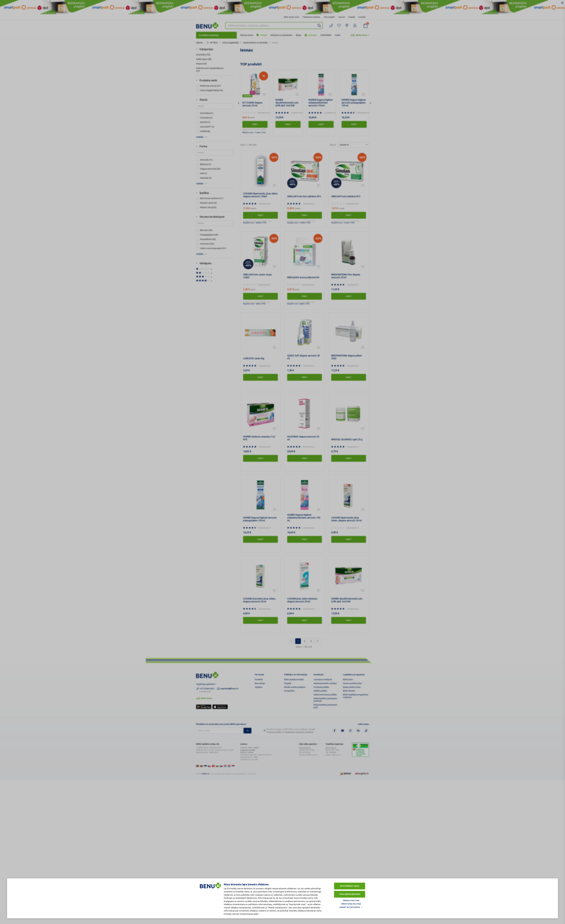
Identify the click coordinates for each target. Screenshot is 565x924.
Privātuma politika (351, 904)
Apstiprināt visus (350, 886)
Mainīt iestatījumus (350, 907)
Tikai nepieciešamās (350, 894)
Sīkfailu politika (351, 900)
